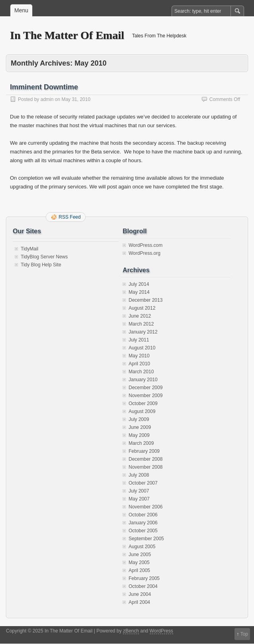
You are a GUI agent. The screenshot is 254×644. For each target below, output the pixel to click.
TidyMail (29, 249)
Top (244, 634)
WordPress (161, 631)
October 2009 (143, 403)
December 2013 (146, 300)
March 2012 (141, 324)
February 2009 (144, 451)
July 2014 (139, 284)
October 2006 (143, 515)
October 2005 (143, 531)
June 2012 (140, 316)
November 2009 (146, 396)
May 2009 (139, 435)
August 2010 (142, 348)
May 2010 (139, 356)
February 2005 (144, 578)
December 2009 (146, 388)
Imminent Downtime (44, 87)
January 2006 (143, 523)
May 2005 (139, 563)
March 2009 (141, 443)
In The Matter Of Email (67, 35)
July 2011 (139, 340)
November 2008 (146, 467)
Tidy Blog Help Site (41, 265)
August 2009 (142, 411)
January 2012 (143, 332)
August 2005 (142, 547)
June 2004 (140, 594)
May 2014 (139, 292)
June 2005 (140, 555)
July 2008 (139, 475)
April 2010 (139, 364)
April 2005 (139, 570)
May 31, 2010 (76, 99)
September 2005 (146, 539)
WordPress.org (145, 253)
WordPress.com (146, 245)
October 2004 (143, 586)
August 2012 (142, 308)
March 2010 (141, 372)
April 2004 (139, 602)
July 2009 (139, 419)
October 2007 (143, 483)
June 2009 (140, 427)
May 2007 (139, 499)
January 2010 (143, 380)
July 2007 (139, 491)
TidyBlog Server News (44, 257)
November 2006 (146, 507)
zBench (131, 631)
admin (47, 99)
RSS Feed (69, 217)
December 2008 (146, 459)
